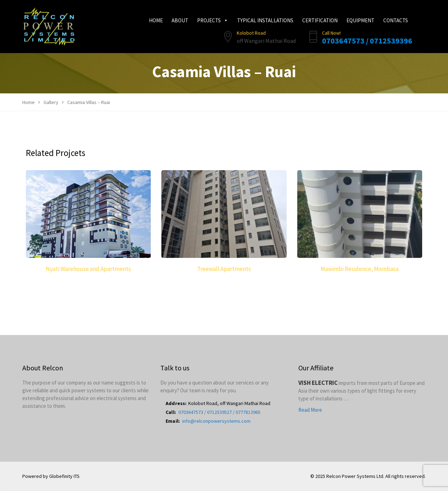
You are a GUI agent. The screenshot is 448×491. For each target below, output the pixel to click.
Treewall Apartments (224, 269)
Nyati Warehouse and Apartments (88, 269)
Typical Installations (265, 20)
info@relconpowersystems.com (216, 421)
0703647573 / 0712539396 (367, 41)
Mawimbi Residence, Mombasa (360, 269)
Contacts (396, 20)
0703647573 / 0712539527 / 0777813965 (219, 412)
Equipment (360, 20)
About (180, 20)
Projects (213, 20)
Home (156, 20)
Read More (310, 410)
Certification (320, 20)
